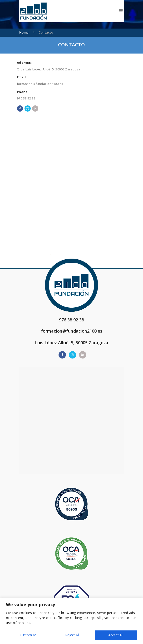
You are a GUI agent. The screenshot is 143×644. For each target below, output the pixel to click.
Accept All (116, 635)
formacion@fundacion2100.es (40, 84)
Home (24, 32)
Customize (28, 635)
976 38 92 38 (26, 98)
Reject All (72, 635)
